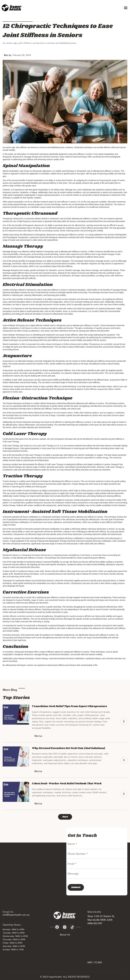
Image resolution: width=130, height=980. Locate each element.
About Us (65, 935)
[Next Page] (65, 817)
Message (73, 873)
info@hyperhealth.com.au (16, 914)
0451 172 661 (95, 962)
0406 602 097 (95, 923)
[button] (126, 8)
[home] (12, 8)
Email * (72, 863)
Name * (72, 843)
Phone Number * (78, 853)
